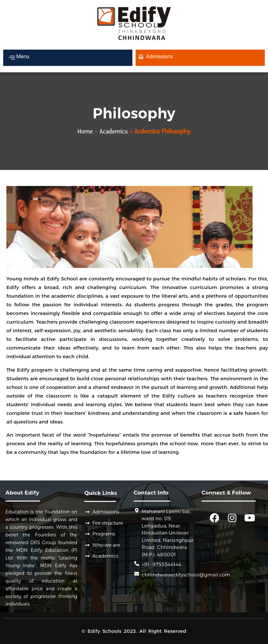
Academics (114, 132)
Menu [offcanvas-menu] (19, 57)
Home (85, 132)
